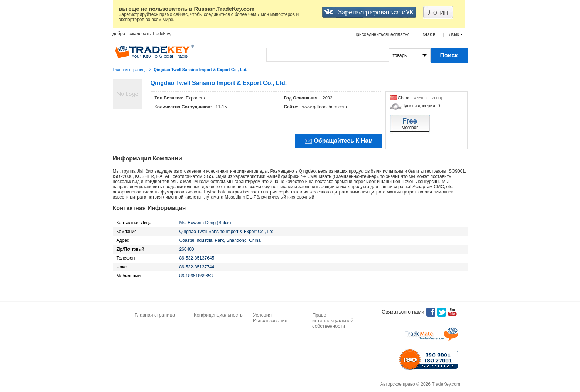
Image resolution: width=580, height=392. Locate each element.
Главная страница (130, 70)
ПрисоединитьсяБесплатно (382, 34)
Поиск (449, 55)
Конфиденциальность (218, 315)
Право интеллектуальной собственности (333, 320)
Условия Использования (270, 318)
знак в (429, 34)
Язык (454, 34)
